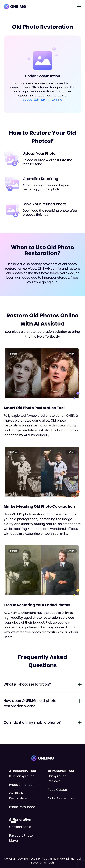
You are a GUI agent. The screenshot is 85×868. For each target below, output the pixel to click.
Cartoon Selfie (20, 827)
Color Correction (61, 798)
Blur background (22, 776)
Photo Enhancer (21, 785)
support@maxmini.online (42, 99)
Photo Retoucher (22, 807)
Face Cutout (57, 790)
